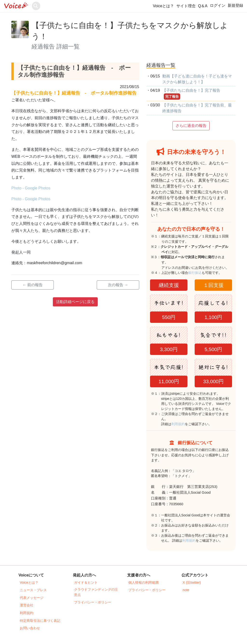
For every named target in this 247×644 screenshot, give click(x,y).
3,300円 (169, 349)
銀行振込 (200, 273)
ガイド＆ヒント (86, 582)
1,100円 (213, 317)
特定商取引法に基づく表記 (40, 621)
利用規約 (178, 424)
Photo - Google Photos (31, 188)
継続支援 (169, 285)
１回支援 (213, 285)
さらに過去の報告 (191, 126)
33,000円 (213, 381)
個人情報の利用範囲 (144, 582)
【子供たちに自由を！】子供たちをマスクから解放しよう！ (130, 31)
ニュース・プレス (33, 590)
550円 (169, 317)
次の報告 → (118, 285)
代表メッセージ (32, 598)
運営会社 (27, 605)
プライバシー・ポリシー (93, 602)
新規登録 (235, 5)
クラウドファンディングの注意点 (96, 592)
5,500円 (213, 349)
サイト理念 (186, 6)
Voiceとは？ (163, 6)
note (186, 590)
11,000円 (169, 381)
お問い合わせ (30, 628)
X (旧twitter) (192, 582)
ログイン (218, 5)
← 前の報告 (33, 285)
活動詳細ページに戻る (75, 302)
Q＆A (203, 6)
